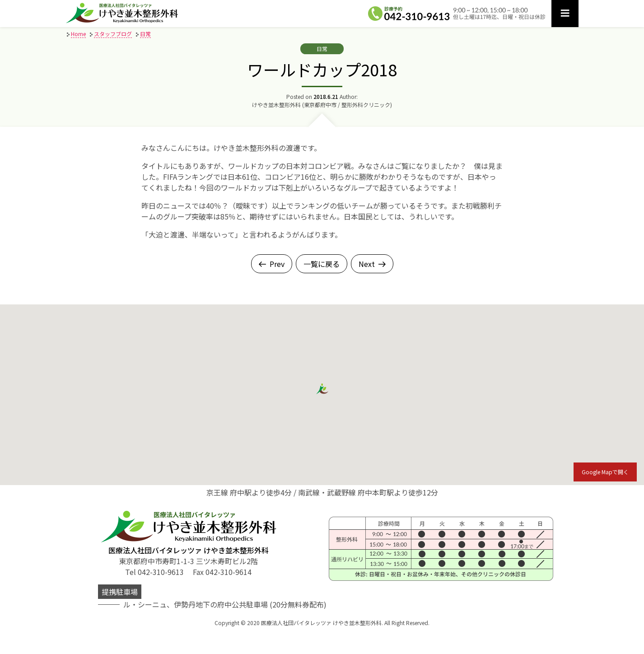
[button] (322, 389)
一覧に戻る (322, 264)
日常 (322, 49)
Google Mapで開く (605, 472)
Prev (272, 264)
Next (372, 264)
